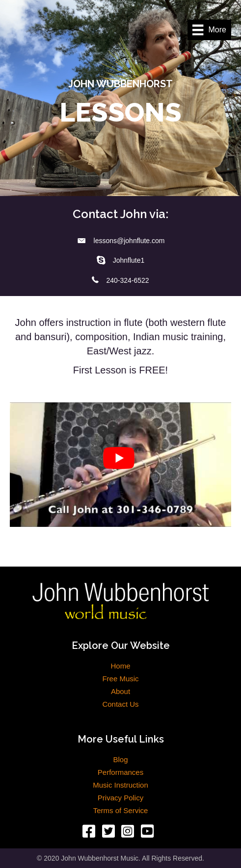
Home (120, 666)
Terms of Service (121, 811)
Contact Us (120, 704)
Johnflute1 (129, 260)
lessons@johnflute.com (129, 241)
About (120, 692)
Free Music (120, 679)
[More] (209, 30)
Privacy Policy (120, 798)
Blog (120, 760)
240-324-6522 (127, 280)
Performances (120, 772)
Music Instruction (120, 785)
